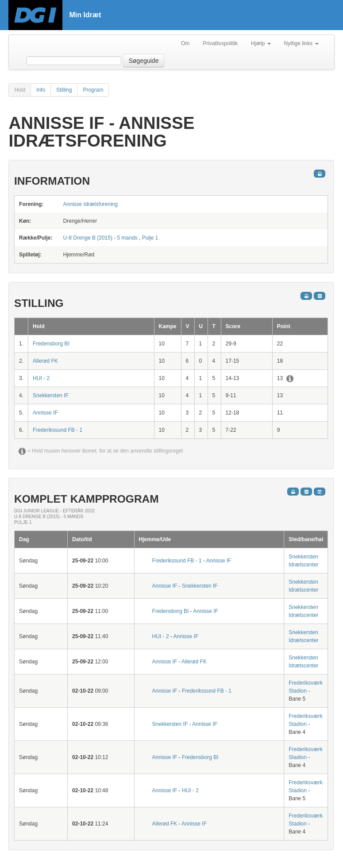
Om (185, 43)
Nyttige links (301, 43)
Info (41, 90)
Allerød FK (45, 361)
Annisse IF (45, 413)
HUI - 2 (41, 378)
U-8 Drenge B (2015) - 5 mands (100, 238)
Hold (20, 90)
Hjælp (261, 43)
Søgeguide (144, 61)
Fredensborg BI (51, 344)
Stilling (64, 90)
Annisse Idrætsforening (91, 204)
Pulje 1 (150, 238)
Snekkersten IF (51, 395)
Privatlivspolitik (220, 43)
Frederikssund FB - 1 (58, 430)
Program (93, 90)
